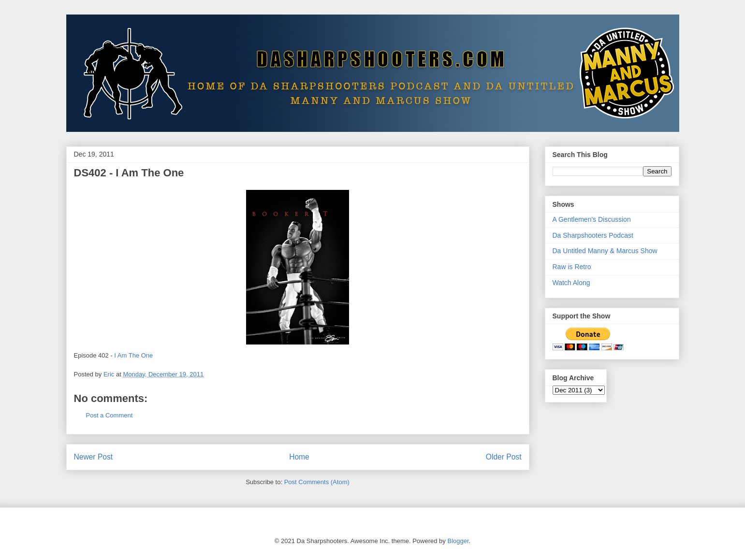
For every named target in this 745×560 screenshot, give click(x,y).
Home (299, 457)
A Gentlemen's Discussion (592, 219)
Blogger (458, 541)
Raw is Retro (572, 267)
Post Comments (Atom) (317, 482)
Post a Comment (110, 415)
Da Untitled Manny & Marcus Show (605, 251)
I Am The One (133, 355)
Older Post (504, 457)
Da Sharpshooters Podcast (593, 235)
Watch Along (571, 283)
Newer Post (94, 457)
